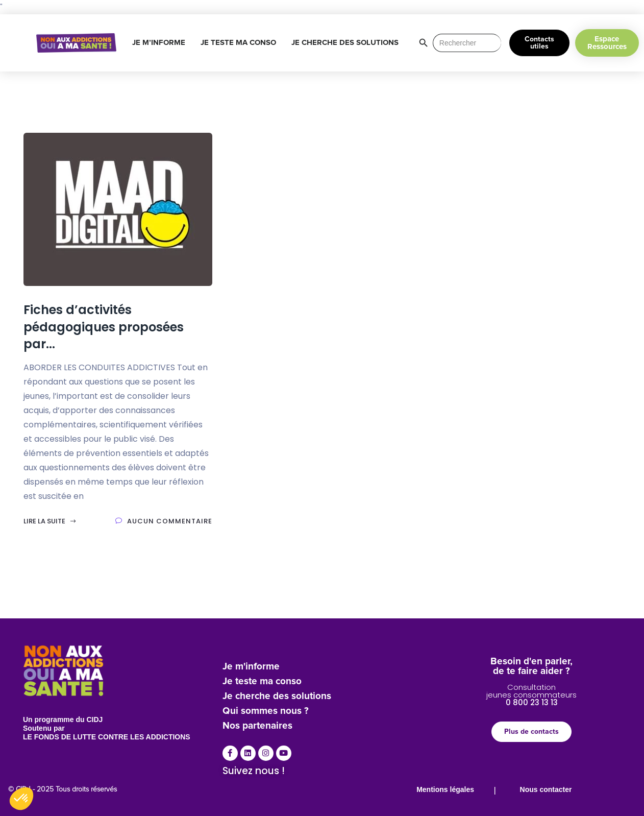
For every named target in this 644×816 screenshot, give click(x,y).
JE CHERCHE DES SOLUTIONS (348, 43)
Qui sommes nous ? (266, 711)
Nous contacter (546, 789)
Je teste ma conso (262, 681)
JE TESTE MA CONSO (241, 43)
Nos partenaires (257, 726)
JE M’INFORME (161, 43)
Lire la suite (50, 521)
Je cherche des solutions (277, 696)
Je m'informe (251, 667)
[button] (21, 799)
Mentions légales (445, 789)
